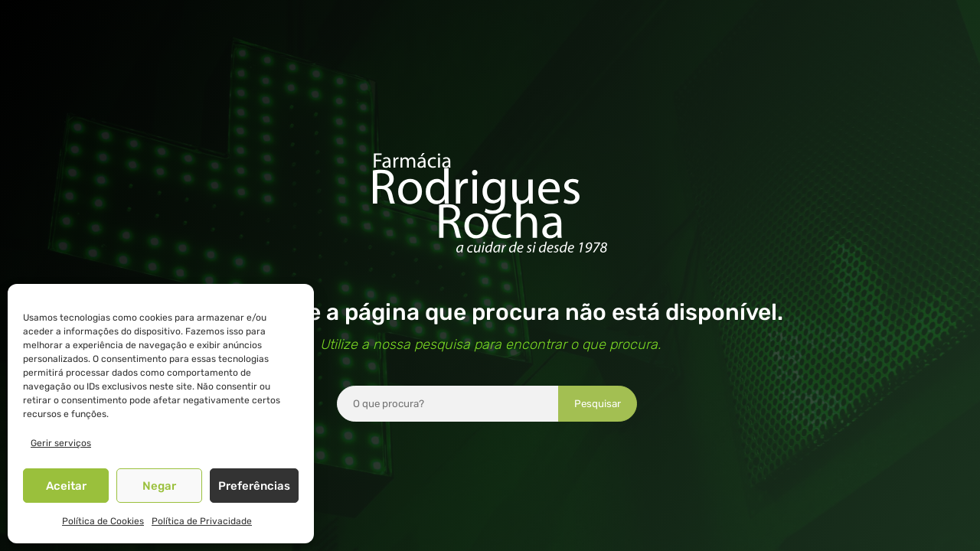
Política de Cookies (103, 521)
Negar (159, 486)
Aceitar (66, 486)
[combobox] (448, 404)
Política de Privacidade (202, 521)
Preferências (254, 486)
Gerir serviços (61, 443)
